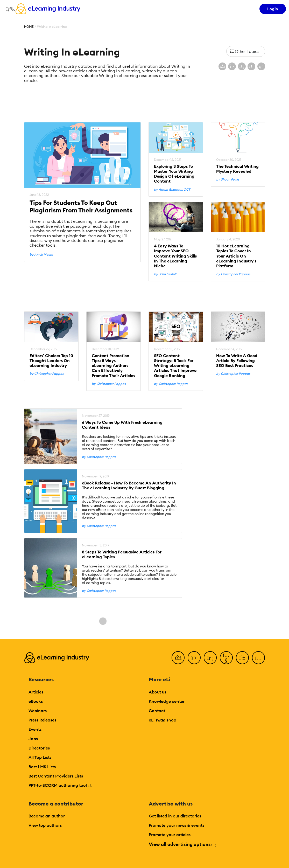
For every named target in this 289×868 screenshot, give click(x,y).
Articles (36, 692)
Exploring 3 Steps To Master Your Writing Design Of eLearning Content (174, 174)
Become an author (47, 816)
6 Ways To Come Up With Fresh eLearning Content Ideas (122, 425)
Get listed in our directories (175, 816)
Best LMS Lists (42, 767)
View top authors (45, 825)
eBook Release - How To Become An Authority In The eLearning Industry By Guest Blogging (129, 485)
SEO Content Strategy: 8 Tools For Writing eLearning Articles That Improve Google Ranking (175, 366)
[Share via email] (251, 66)
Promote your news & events (177, 825)
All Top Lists (40, 757)
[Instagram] (258, 658)
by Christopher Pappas (233, 274)
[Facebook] (178, 658)
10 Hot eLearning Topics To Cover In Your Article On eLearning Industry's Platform (236, 256)
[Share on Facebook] (222, 66)
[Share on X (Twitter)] (232, 66)
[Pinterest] (242, 658)
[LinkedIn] (210, 658)
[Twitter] (194, 658)
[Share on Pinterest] (261, 66)
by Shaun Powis (228, 179)
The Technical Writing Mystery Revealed (237, 169)
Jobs (33, 739)
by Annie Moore (41, 255)
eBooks (36, 701)
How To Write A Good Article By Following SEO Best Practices (237, 361)
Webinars (38, 711)
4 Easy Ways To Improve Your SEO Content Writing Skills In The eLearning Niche (175, 256)
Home (29, 27)
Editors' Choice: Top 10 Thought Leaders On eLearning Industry (51, 361)
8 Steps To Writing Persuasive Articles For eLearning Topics (122, 554)
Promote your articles (170, 835)
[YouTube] (226, 658)
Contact (157, 711)
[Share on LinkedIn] (242, 66)
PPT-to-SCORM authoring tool (60, 785)
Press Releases (42, 720)
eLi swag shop (163, 720)
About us (157, 692)
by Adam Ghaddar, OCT (172, 190)
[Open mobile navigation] (9, 9)
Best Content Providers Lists (56, 776)
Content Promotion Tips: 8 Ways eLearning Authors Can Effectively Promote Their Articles (113, 366)
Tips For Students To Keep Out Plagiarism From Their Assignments (81, 206)
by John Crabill (165, 274)
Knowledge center (167, 701)
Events (35, 729)
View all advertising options (182, 844)
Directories (39, 748)
